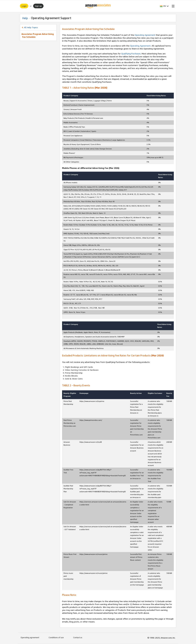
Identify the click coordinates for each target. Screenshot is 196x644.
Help (25, 18)
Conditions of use (56, 637)
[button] (164, 6)
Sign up (38, 6)
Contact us (78, 637)
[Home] (98, 6)
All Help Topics (31, 27)
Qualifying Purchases (131, 54)
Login (24, 6)
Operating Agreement (145, 35)
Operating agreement (30, 637)
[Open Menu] (172, 6)
